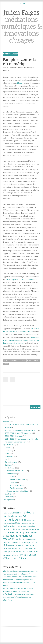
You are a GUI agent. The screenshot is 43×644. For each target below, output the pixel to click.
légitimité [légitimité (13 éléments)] (35, 529)
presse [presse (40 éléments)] (6, 542)
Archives (6, 422)
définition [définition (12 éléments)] (18, 523)
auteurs (6, 361)
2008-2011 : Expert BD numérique (22, 68)
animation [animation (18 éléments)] (17, 513)
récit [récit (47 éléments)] (5, 545)
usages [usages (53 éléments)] (33, 555)
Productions (10, 468)
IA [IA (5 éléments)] (26, 526)
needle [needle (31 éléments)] (18, 539)
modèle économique (33, 361)
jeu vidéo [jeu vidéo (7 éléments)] (18, 529)
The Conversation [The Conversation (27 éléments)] (30, 552)
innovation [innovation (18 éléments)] (31, 526)
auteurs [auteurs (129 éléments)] (29, 512)
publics (6, 364)
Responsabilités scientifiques (18, 491)
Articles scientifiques (18, 479)
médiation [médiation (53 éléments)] (9, 539)
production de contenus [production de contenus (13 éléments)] (19, 542)
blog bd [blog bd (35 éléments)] (22, 520)
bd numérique (14, 361)
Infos (7, 453)
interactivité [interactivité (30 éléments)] (9, 529)
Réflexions (9, 497)
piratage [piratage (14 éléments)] (33, 539)
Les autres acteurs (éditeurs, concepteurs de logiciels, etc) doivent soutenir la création (21, 340)
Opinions (6, 71)
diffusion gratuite (13, 279)
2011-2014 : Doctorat (14, 436)
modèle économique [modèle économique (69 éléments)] (15, 532)
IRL (6, 459)
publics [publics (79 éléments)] (33, 542)
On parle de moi (11, 462)
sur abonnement (29, 279)
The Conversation (16, 488)
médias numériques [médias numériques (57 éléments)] (21, 536)
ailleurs (19, 83)
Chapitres (13, 482)
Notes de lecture (16, 485)
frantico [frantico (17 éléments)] (6, 526)
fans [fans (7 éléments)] (33, 523)
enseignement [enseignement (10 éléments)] (26, 523)
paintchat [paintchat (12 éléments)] (25, 539)
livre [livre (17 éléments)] (24, 529)
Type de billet (8, 445)
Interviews (9, 456)
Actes (12, 476)
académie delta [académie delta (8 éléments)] (8, 513)
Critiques (8, 450)
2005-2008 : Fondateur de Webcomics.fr (21, 430)
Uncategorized (8, 500)
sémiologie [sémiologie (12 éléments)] (7, 552)
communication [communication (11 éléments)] (8, 523)
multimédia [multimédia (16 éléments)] (32, 533)
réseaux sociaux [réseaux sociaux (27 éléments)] (16, 545)
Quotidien (9, 494)
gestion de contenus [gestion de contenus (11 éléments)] (17, 526)
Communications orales (16, 471)
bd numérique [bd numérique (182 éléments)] (14, 518)
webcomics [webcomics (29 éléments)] (13, 558)
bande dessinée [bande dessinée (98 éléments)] (12, 516)
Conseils (8, 448)
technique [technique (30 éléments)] (16, 551)
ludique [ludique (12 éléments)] (29, 529)
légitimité (23, 361)
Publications (12, 474)
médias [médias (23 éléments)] (6, 536)
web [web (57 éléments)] (5, 558)
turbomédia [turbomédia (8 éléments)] (16, 555)
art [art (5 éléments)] (23, 513)
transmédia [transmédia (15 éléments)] (7, 555)
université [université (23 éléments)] (24, 555)
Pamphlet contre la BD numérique (20, 62)
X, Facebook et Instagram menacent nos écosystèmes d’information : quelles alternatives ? (18, 597)
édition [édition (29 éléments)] (22, 558)
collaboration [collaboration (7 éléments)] (31, 520)
